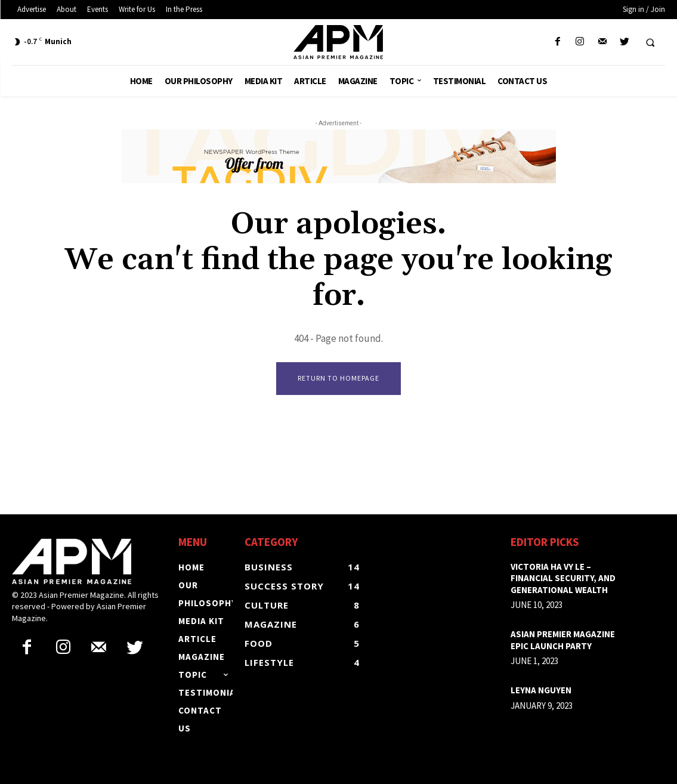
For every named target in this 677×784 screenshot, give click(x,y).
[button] (650, 42)
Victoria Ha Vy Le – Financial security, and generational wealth (563, 578)
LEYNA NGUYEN (541, 691)
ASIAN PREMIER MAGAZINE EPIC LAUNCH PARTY (563, 641)
